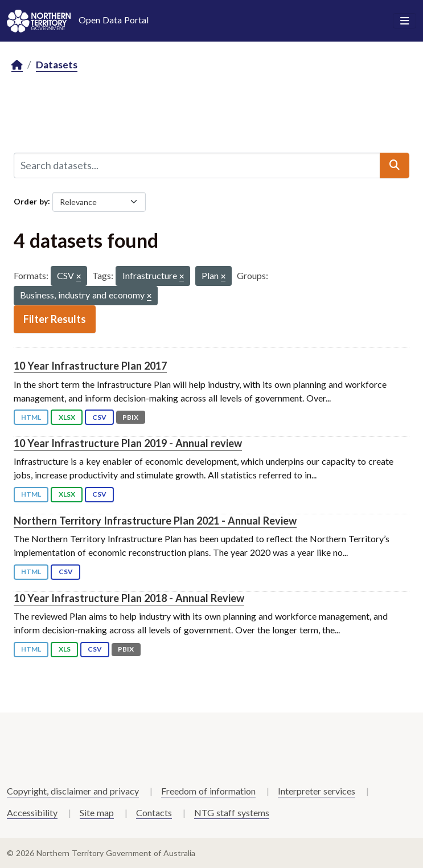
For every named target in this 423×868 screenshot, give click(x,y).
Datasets (57, 65)
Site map (97, 812)
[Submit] (395, 165)
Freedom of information (208, 791)
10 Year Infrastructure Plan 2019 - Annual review (128, 443)
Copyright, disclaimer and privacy (73, 791)
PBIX (130, 417)
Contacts (154, 812)
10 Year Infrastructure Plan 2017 (90, 366)
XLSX (67, 417)
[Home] (17, 65)
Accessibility (32, 812)
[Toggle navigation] (404, 21)
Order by (31, 201)
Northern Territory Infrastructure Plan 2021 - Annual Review (155, 521)
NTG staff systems (232, 812)
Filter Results (55, 319)
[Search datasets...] (197, 165)
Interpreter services (317, 791)
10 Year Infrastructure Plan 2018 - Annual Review (129, 598)
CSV (99, 417)
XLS (65, 649)
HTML (31, 417)
